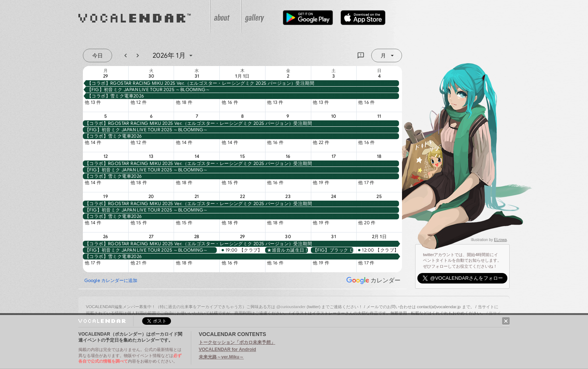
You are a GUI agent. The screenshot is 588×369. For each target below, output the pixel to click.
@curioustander (291, 307)
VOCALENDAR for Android (227, 349)
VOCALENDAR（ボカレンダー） (150, 16)
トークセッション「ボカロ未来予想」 (237, 342)
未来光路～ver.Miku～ (221, 357)
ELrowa (500, 240)
